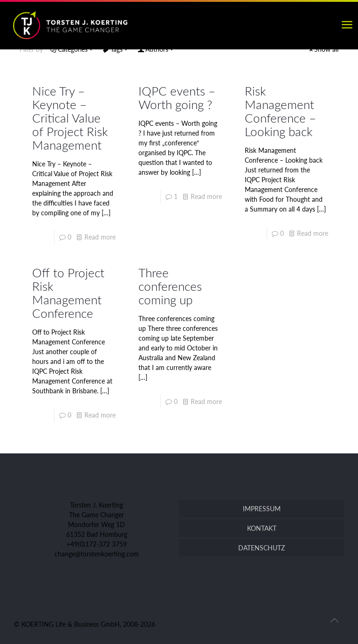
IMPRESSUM (262, 509)
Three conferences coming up (170, 286)
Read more (100, 237)
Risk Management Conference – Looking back (280, 111)
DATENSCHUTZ (262, 548)
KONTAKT (262, 528)
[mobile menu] (347, 25)
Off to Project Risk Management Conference (68, 293)
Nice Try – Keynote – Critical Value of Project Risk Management (70, 118)
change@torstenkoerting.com (97, 554)
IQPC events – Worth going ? (177, 98)
